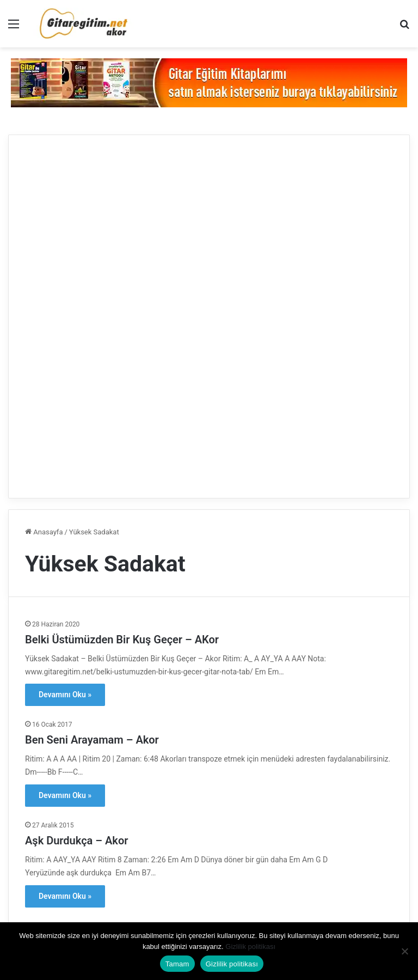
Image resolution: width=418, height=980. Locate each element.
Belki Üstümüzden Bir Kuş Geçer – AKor (122, 640)
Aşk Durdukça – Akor (76, 841)
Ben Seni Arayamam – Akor (92, 740)
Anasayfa (44, 532)
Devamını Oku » (65, 695)
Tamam (177, 964)
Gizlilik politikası (250, 946)
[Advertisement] (209, 315)
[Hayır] (404, 951)
